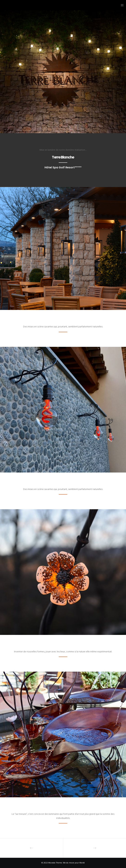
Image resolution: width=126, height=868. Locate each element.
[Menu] (121, 5)
